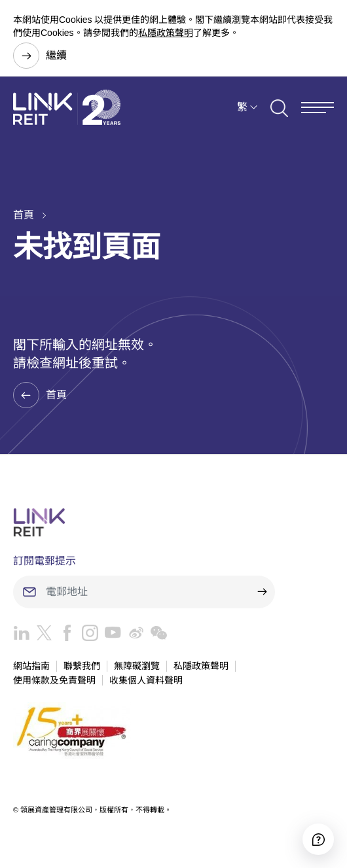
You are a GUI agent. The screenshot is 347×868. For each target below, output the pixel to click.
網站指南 (31, 666)
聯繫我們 (82, 666)
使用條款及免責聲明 (54, 680)
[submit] (262, 592)
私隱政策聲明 (166, 33)
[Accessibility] (318, 839)
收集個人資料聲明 (146, 680)
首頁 (24, 215)
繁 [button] (242, 107)
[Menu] (318, 108)
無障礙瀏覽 (137, 666)
